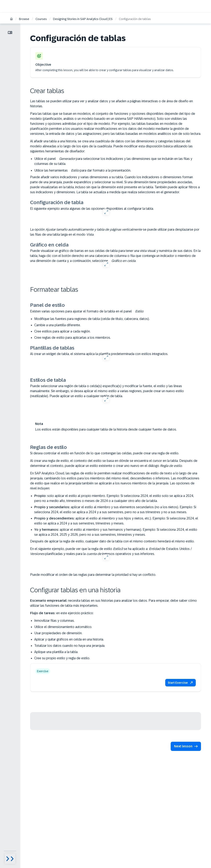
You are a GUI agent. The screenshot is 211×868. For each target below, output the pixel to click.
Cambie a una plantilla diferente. (57, 325)
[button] (180, 683)
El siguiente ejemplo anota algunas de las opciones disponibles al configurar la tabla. (92, 209)
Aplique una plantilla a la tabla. (56, 652)
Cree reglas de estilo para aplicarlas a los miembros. (72, 338)
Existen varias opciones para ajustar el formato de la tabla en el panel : (87, 311)
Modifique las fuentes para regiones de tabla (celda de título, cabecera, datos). (92, 319)
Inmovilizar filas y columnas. (54, 621)
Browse (24, 19)
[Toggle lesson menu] (10, 33)
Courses (41, 19)
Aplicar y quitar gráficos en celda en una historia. (69, 639)
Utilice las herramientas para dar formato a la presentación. (83, 170)
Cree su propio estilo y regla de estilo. (62, 658)
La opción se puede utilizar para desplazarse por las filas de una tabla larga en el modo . (115, 232)
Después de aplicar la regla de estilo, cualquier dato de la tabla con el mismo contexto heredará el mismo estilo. (112, 541)
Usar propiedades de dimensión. (58, 633)
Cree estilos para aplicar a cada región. (62, 331)
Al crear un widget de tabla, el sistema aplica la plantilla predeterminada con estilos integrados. (99, 354)
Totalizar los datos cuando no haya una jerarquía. (70, 646)
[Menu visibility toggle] (10, 859)
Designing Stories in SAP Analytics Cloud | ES (83, 19)
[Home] (11, 19)
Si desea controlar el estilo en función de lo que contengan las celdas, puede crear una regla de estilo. (105, 453)
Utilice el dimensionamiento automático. (63, 627)
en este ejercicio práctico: (62, 613)
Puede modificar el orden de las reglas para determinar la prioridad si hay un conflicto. (93, 575)
